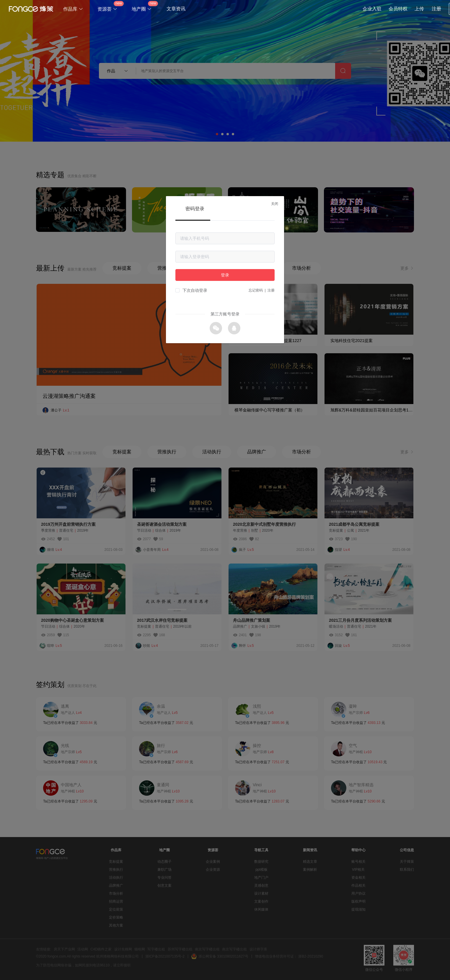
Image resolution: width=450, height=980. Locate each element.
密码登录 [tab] (195, 209)
